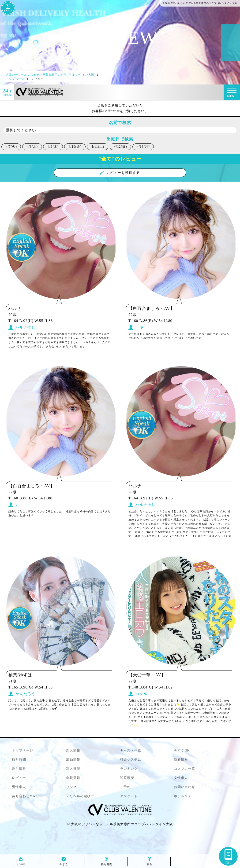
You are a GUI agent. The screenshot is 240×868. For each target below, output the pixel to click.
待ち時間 (107, 863)
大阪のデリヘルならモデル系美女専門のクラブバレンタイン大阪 (122, 824)
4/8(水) (32, 147)
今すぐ (64, 863)
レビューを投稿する (120, 173)
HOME (21, 863)
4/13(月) (143, 147)
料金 (150, 863)
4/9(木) (53, 147)
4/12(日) (121, 147)
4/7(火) (11, 147)
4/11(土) (98, 147)
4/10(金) (75, 147)
